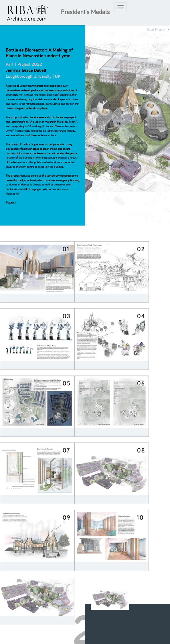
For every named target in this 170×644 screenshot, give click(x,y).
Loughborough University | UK (33, 76)
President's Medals (85, 12)
